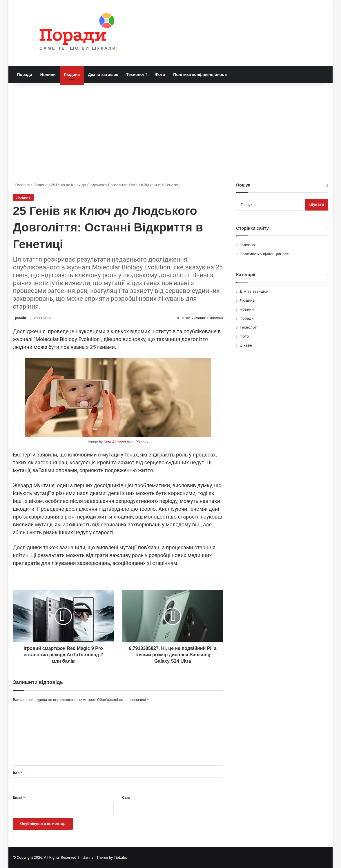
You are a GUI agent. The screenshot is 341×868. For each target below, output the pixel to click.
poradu (21, 318)
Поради (24, 75)
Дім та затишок (103, 75)
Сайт (126, 797)
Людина (72, 75)
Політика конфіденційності (200, 75)
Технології (136, 75)
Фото (160, 75)
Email (19, 797)
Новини (48, 75)
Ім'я (17, 773)
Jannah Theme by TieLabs (105, 857)
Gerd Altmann (115, 442)
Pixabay (142, 442)
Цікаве (246, 345)
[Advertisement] (171, 133)
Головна (21, 185)
